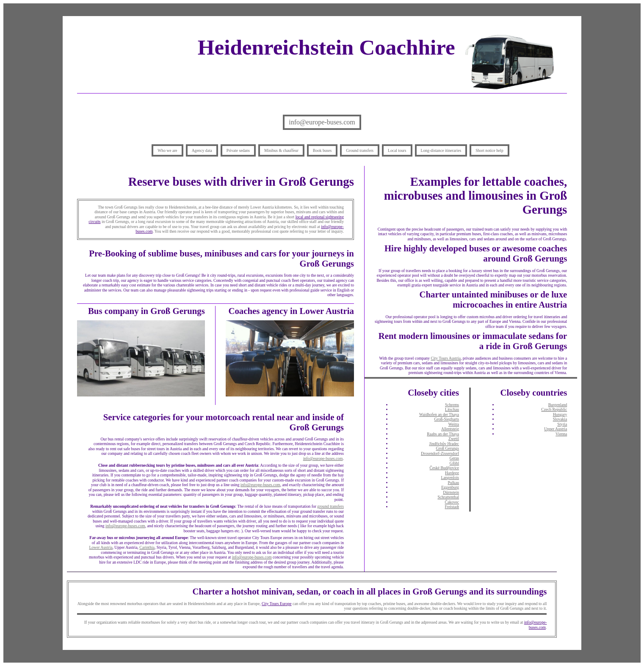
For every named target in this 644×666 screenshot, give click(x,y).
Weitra (454, 424)
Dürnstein (451, 492)
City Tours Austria (446, 358)
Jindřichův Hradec (444, 444)
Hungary (560, 414)
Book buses (322, 150)
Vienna (561, 434)
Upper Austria (556, 429)
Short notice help (489, 150)
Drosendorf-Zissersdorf (440, 453)
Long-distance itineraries (441, 150)
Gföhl (454, 463)
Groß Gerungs (447, 448)
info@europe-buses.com (322, 122)
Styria (562, 424)
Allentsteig (450, 429)
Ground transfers (360, 150)
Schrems (452, 405)
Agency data (202, 150)
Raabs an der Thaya (443, 434)
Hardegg (452, 473)
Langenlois (450, 477)
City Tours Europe (277, 604)
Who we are (167, 150)
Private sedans (238, 150)
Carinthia (147, 547)
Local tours (397, 150)
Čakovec (452, 502)
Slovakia (560, 419)
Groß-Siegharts (446, 419)
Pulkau (453, 483)
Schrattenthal (448, 497)
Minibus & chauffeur (281, 150)
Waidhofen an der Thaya (439, 414)
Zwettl (454, 439)
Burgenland (558, 405)
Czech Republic (554, 409)
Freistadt (452, 507)
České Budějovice (445, 468)
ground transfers (330, 506)
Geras (454, 458)
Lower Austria (101, 547)
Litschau (452, 409)
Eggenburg (450, 487)
